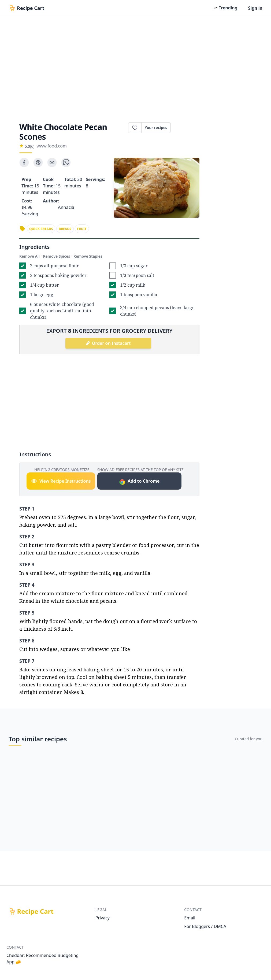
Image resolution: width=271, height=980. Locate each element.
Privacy (103, 918)
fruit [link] (82, 229)
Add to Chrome (139, 482)
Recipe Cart (35, 911)
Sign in (255, 8)
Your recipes (156, 127)
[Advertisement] (135, 68)
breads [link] (65, 229)
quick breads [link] (41, 229)
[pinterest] (38, 162)
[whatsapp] (66, 162)
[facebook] (24, 162)
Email (190, 918)
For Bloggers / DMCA (205, 926)
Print (185, 128)
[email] (52, 162)
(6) (32, 146)
